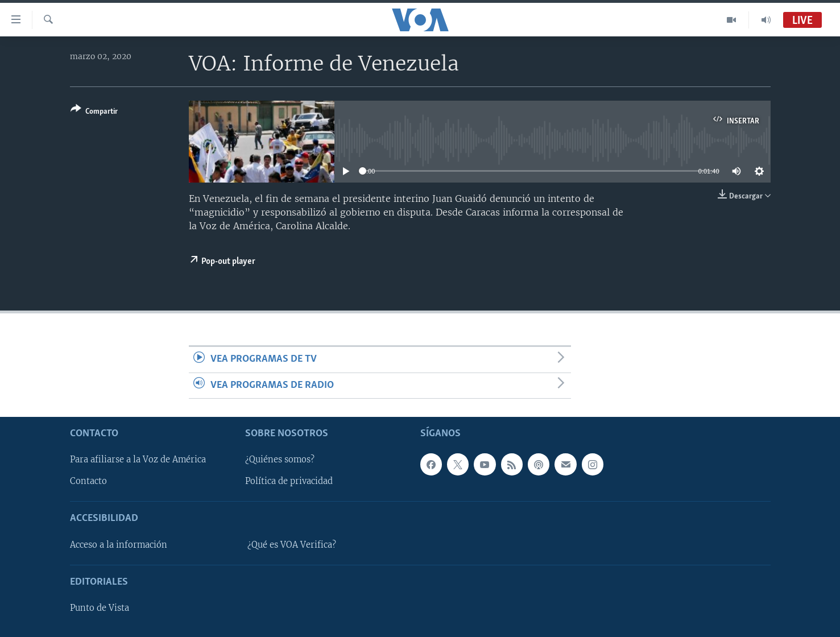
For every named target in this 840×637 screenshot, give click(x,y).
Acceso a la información (119, 545)
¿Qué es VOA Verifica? (292, 545)
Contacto (88, 481)
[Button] (94, 112)
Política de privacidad (289, 481)
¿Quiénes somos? (280, 460)
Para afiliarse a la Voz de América (138, 460)
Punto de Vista (100, 608)
